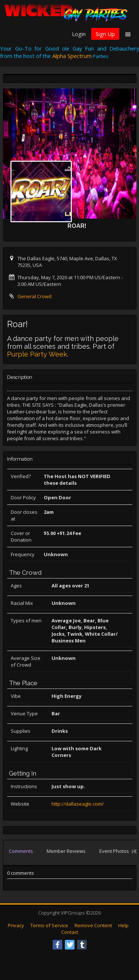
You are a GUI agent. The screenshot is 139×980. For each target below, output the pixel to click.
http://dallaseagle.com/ (78, 804)
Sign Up (105, 34)
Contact (70, 932)
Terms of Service (49, 925)
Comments (21, 851)
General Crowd (34, 296)
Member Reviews (66, 851)
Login (79, 34)
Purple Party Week (37, 354)
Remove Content (93, 925)
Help (123, 925)
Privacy (16, 925)
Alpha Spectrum (72, 56)
